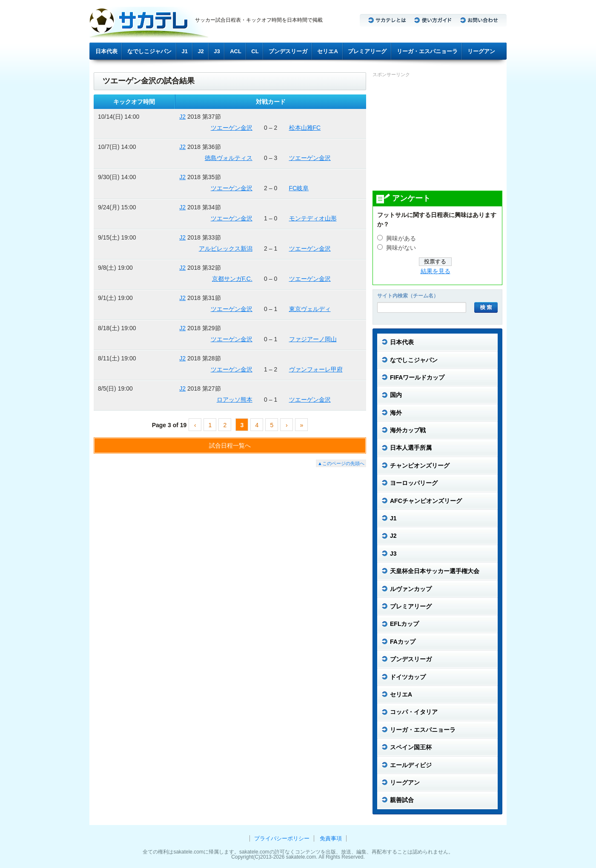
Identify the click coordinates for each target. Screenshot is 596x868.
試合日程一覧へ (230, 445)
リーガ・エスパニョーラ (427, 51)
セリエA (327, 51)
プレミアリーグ (367, 51)
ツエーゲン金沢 (232, 128)
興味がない (401, 248)
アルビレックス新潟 (226, 248)
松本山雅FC (305, 128)
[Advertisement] (436, 134)
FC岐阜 (299, 188)
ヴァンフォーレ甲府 (316, 369)
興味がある (401, 238)
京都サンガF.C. (232, 279)
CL (255, 51)
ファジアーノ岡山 (313, 339)
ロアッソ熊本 (235, 400)
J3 (217, 51)
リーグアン (481, 51)
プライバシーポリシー (282, 838)
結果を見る (436, 271)
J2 (201, 51)
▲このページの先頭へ (341, 463)
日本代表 (106, 51)
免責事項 (331, 838)
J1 (185, 51)
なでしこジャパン (149, 51)
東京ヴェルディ (310, 309)
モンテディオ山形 (313, 218)
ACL (236, 51)
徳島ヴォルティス (229, 158)
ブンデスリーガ (288, 51)
